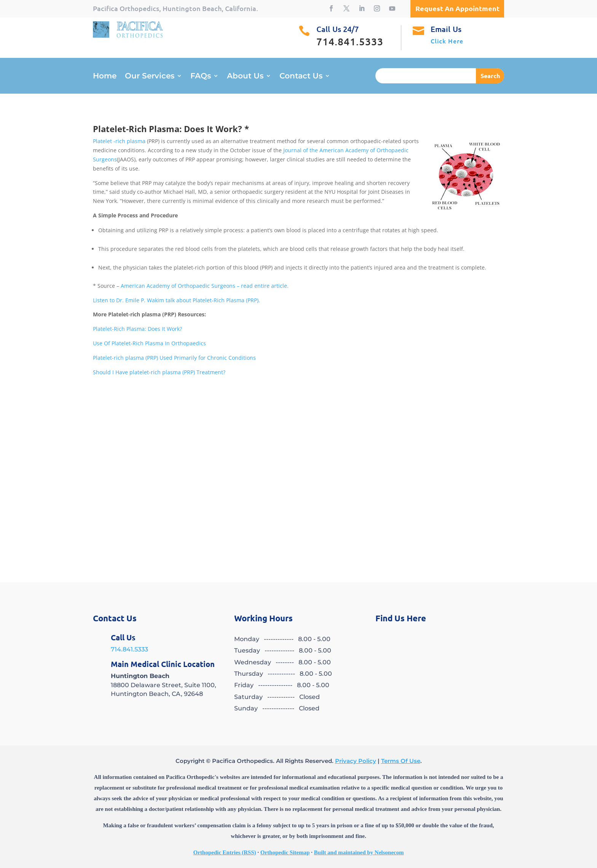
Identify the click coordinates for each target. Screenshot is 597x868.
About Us (245, 77)
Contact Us (301, 77)
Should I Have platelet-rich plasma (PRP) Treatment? (159, 372)
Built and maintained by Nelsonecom (359, 852)
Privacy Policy (356, 761)
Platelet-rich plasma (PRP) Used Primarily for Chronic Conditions (174, 358)
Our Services (150, 77)
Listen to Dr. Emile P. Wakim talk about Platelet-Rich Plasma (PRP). (176, 300)
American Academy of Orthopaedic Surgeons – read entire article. (205, 286)
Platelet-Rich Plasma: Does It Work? (137, 329)
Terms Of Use (401, 761)
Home (105, 77)
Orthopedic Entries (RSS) (225, 852)
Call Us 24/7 (338, 29)
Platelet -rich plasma (119, 141)
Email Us (446, 29)
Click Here (447, 41)
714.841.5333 (129, 649)
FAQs (201, 77)
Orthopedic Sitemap (285, 852)
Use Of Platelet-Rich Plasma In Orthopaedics (149, 343)
